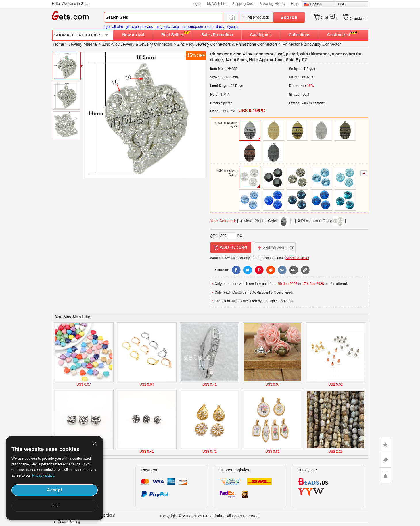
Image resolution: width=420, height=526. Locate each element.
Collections (299, 35)
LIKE (386, 445)
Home (59, 44)
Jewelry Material (83, 44)
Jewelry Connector (156, 44)
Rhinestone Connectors (257, 44)
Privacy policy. (44, 475)
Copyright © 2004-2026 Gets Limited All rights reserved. (210, 516)
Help (295, 4)
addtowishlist (275, 248)
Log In (196, 4)
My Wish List (217, 4)
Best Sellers (173, 35)
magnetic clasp (167, 27)
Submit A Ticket (298, 258)
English (316, 4)
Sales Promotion (217, 35)
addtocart (231, 248)
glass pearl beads (139, 27)
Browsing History (272, 4)
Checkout (358, 18)
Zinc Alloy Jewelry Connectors (204, 44)
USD (342, 4)
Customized (339, 35)
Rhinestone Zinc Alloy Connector (311, 44)
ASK (386, 460)
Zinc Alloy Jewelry (118, 44)
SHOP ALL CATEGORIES (78, 35)
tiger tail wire (113, 27)
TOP (386, 475)
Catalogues (261, 35)
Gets (70, 16)
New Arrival (134, 35)
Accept (55, 490)
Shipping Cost (243, 4)
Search (289, 17)
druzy (220, 27)
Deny (55, 505)
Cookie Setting (69, 522)
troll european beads (197, 27)
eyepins (233, 27)
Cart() (329, 18)
